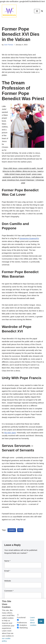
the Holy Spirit (10, 433)
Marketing (24, 628)
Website (8, 581)
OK (41, 621)
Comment (9, 591)
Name (7, 561)
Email (7, 571)
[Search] (42, 11)
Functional (21, 617)
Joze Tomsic (9, 45)
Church (12, 530)
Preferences (22, 623)
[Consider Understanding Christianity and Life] (9, 11)
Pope (20, 530)
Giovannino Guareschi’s (29, 238)
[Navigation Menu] (37, 11)
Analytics (23, 625)
